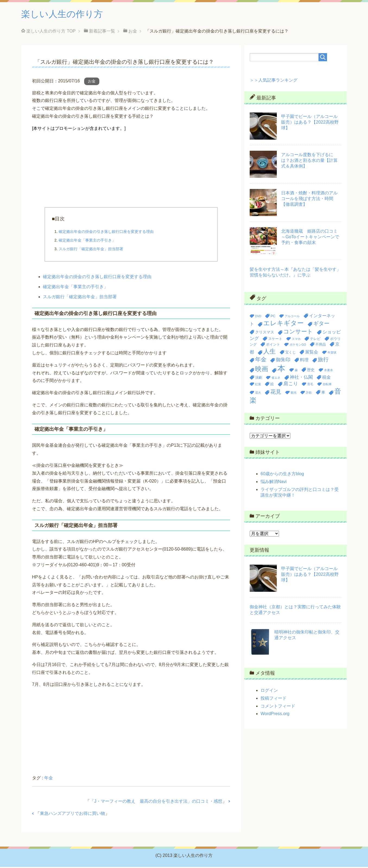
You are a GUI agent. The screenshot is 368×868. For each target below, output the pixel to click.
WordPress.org (275, 715)
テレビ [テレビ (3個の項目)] (315, 340)
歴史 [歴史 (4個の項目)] (311, 371)
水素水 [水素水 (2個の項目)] (329, 371)
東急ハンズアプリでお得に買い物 (72, 814)
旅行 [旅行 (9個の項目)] (323, 361)
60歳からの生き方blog (282, 475)
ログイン (269, 691)
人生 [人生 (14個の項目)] (269, 352)
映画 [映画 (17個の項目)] (262, 370)
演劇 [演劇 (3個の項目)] (259, 379)
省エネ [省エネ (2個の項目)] (276, 379)
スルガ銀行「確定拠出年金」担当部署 (91, 250)
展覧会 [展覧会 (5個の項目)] (312, 353)
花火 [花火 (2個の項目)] (258, 394)
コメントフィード (278, 707)
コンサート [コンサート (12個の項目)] (298, 333)
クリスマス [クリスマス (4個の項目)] (265, 333)
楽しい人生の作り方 (66, 15)
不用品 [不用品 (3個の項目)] (321, 345)
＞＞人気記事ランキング (274, 81)
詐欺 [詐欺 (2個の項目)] (309, 394)
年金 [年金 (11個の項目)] (261, 360)
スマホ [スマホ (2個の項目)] (296, 340)
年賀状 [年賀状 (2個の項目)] (332, 353)
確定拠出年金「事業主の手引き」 (87, 241)
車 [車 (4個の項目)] (323, 393)
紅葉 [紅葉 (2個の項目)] (258, 385)
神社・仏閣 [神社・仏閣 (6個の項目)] (301, 378)
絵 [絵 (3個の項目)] (272, 385)
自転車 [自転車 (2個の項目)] (327, 385)
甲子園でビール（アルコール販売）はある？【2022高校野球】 (310, 123)
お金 (92, 82)
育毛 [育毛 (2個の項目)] (310, 385)
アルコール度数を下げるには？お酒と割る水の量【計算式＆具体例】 (309, 161)
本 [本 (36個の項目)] (281, 369)
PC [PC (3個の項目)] (273, 317)
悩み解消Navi (274, 483)
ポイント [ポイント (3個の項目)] (273, 345)
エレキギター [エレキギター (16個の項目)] (283, 324)
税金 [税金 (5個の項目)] (326, 378)
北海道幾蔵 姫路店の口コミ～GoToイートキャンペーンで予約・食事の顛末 (310, 238)
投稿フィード (274, 699)
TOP (51, 32)
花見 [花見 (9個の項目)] (276, 393)
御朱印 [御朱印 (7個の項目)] (283, 361)
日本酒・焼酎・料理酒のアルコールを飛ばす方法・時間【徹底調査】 (309, 200)
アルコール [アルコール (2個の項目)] (292, 317)
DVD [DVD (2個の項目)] (258, 317)
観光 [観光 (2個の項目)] (294, 394)
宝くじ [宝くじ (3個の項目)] (291, 353)
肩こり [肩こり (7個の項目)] (291, 385)
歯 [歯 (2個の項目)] (296, 371)
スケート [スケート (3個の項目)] (275, 340)
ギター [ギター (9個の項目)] (321, 324)
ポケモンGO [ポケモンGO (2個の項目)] (298, 346)
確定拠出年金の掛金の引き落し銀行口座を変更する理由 (106, 233)
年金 (49, 779)
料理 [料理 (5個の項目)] (304, 361)
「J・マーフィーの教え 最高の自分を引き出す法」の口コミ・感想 (156, 802)
